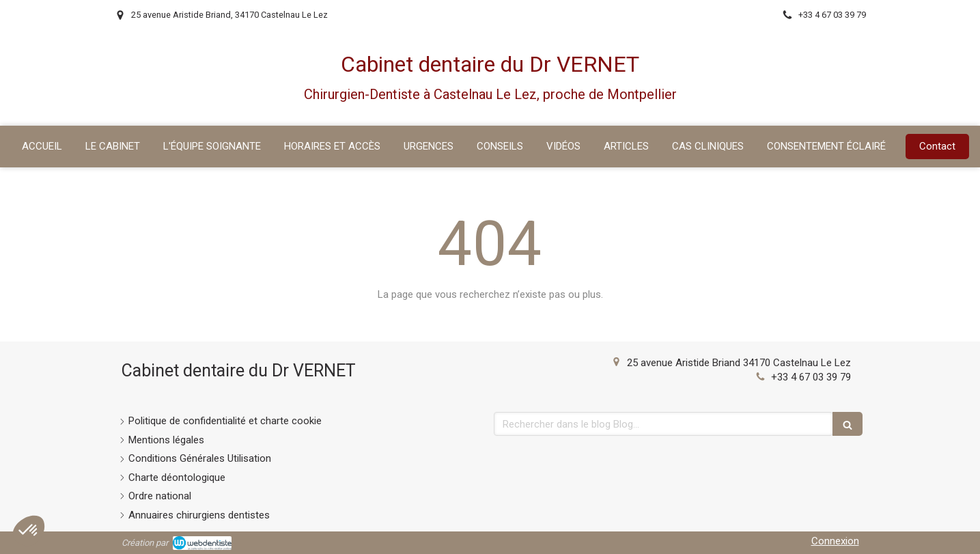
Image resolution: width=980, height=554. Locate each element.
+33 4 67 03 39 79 (811, 377)
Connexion (835, 541)
